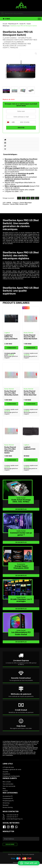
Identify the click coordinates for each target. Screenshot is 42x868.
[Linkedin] (33, 198)
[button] (6, 19)
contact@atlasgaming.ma (14, 819)
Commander (11, 348)
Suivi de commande (9, 786)
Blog (4, 788)
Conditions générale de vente (12, 769)
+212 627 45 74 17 (12, 817)
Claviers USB (23, 204)
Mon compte (7, 782)
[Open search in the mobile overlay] (21, 13)
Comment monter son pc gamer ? (21, 534)
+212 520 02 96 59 (12, 815)
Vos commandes (8, 784)
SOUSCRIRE (10, 844)
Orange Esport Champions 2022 (21, 567)
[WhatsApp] (37, 198)
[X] (19, 198)
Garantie (5, 772)
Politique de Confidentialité (11, 776)
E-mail (5, 836)
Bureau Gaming (8, 807)
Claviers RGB (14, 204)
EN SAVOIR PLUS (21, 509)
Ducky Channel (28, 333)
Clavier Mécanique (26, 203)
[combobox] (10, 122)
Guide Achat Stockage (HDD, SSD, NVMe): (21, 501)
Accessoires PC (8, 796)
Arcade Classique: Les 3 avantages (21, 600)
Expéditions (6, 774)
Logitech (7, 333)
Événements (21, 564)
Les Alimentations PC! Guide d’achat (21, 633)
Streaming (6, 803)
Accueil (5, 24)
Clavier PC (23, 24)
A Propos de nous (8, 767)
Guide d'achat (21, 498)
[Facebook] (24, 198)
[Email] (28, 198)
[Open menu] (38, 19)
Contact (5, 791)
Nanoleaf (6, 805)
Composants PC (8, 798)
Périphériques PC (13, 24)
